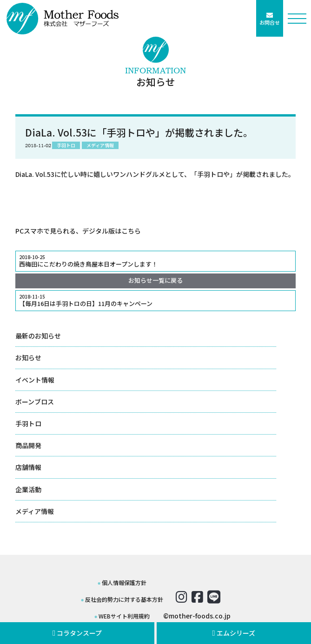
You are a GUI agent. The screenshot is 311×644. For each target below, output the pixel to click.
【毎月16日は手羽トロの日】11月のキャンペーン (155, 300)
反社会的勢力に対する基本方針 (124, 599)
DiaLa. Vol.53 (35, 174)
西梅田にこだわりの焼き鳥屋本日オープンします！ (155, 261)
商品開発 (28, 445)
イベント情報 (35, 380)
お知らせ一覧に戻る (155, 280)
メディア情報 (35, 511)
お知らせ (28, 358)
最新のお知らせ (38, 336)
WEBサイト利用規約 (124, 616)
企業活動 (28, 489)
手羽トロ (28, 423)
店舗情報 (28, 467)
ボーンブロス (35, 402)
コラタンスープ (77, 633)
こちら (131, 231)
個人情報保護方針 (124, 582)
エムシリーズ (234, 633)
